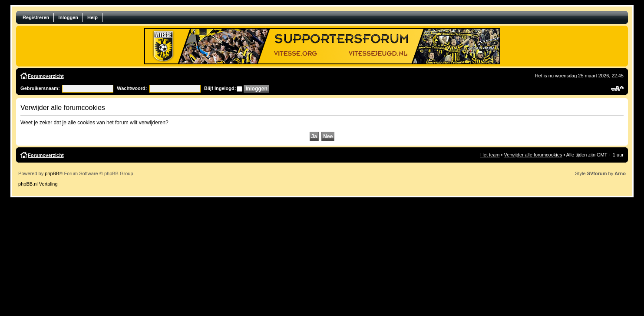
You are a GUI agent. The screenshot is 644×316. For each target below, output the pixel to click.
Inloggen (68, 17)
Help (92, 17)
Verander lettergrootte (617, 89)
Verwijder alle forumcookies (533, 155)
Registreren (36, 17)
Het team (490, 155)
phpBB (52, 173)
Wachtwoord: (132, 88)
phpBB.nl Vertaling (38, 184)
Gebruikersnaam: (40, 88)
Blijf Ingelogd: (220, 88)
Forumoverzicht (46, 76)
